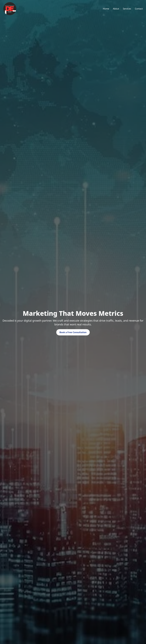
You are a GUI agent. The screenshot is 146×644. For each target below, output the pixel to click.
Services (127, 9)
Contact (139, 9)
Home (106, 9)
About (116, 9)
